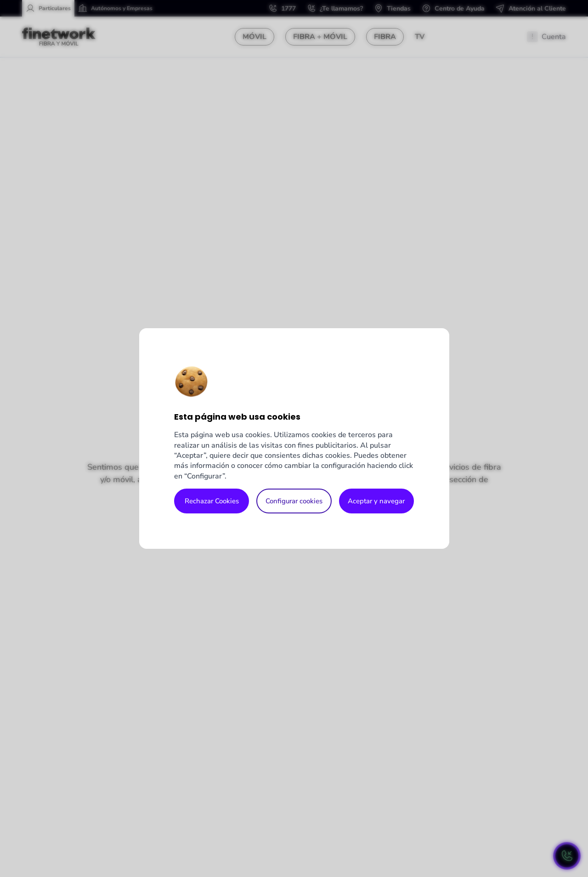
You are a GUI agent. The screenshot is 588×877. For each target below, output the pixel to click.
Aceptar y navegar (376, 501)
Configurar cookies (294, 501)
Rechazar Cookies (212, 501)
